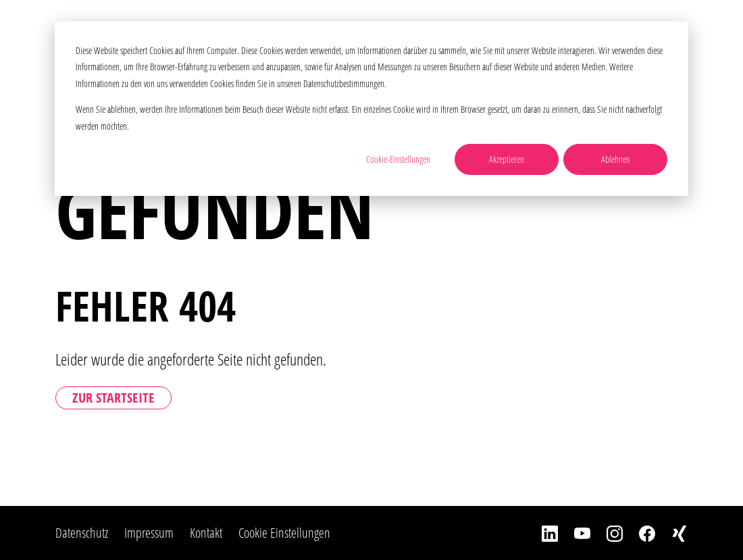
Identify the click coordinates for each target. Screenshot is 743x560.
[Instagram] (607, 533)
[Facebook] (639, 533)
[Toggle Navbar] (712, 30)
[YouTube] (574, 533)
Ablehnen (616, 159)
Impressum (149, 533)
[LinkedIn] (542, 533)
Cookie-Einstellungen (398, 159)
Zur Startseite (113, 398)
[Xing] (671, 533)
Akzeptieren (507, 159)
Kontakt (206, 533)
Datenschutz (82, 533)
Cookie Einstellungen (284, 533)
